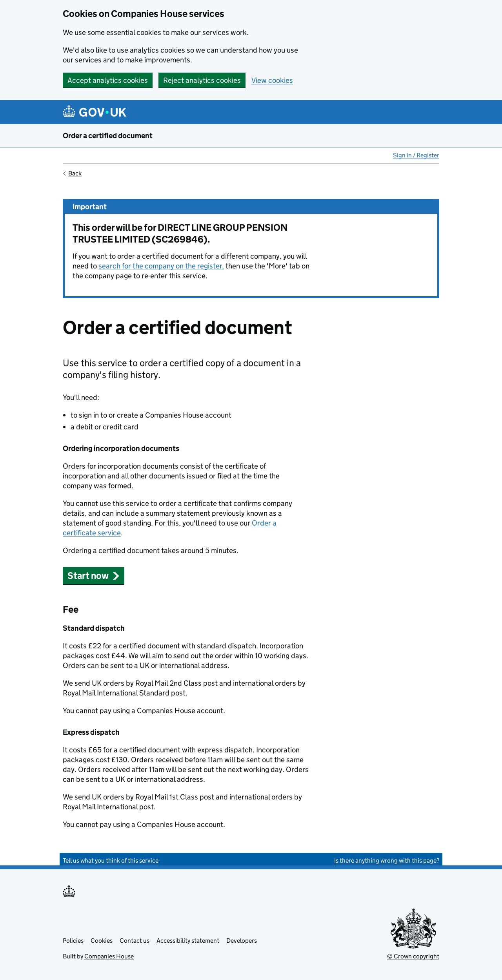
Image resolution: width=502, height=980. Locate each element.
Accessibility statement (188, 941)
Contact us (135, 941)
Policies (73, 941)
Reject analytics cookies (202, 80)
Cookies (102, 941)
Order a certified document (108, 136)
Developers (242, 941)
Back (75, 173)
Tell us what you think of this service (111, 860)
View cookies (272, 80)
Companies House (109, 956)
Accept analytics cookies (108, 80)
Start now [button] (94, 576)
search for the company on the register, (161, 266)
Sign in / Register (416, 155)
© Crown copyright (413, 956)
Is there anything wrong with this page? (387, 860)
